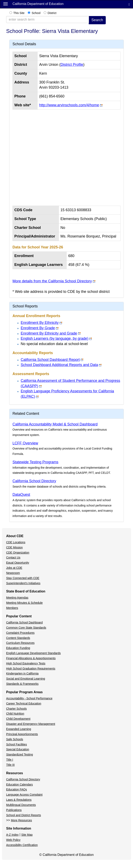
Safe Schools (15, 739)
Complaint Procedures (20, 633)
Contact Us (13, 557)
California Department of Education (38, 4)
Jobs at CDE (14, 568)
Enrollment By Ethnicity (40, 323)
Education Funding (18, 648)
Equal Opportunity (18, 563)
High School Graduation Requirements (31, 669)
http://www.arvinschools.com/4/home (69, 105)
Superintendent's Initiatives (23, 583)
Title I (10, 760)
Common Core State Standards (26, 628)
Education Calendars (19, 785)
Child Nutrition (15, 714)
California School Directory (34, 481)
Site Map (27, 835)
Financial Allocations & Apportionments (31, 658)
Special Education (18, 749)
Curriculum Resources (20, 643)
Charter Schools (16, 709)
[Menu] (6, 4)
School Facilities (16, 744)
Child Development (18, 719)
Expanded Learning (19, 729)
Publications (14, 810)
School (36, 13)
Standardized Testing (20, 754)
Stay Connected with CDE (23, 578)
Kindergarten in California (22, 673)
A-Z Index (12, 835)
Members (12, 608)
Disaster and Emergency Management (31, 724)
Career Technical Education (24, 703)
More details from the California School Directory (52, 281)
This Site (19, 13)
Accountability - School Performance (29, 698)
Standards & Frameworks (22, 684)
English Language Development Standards (33, 653)
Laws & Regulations (19, 800)
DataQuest (21, 495)
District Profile (72, 65)
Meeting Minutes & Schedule (24, 603)
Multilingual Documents (21, 805)
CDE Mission (14, 547)
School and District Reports (24, 815)
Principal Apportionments (22, 734)
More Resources (21, 820)
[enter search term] (48, 20)
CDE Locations (16, 542)
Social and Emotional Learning (26, 679)
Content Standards (18, 638)
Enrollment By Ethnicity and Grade (49, 333)
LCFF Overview (25, 443)
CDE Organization (18, 553)
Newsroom (13, 573)
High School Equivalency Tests (26, 663)
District (52, 13)
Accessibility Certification (22, 845)
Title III (10, 765)
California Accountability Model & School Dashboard (55, 424)
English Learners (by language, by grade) (55, 338)
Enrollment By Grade (38, 328)
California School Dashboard (24, 622)
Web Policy (13, 840)
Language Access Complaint (24, 795)
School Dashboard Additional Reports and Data (59, 365)
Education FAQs (16, 789)
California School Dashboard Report (50, 360)
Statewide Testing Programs (35, 462)
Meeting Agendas (17, 598)
